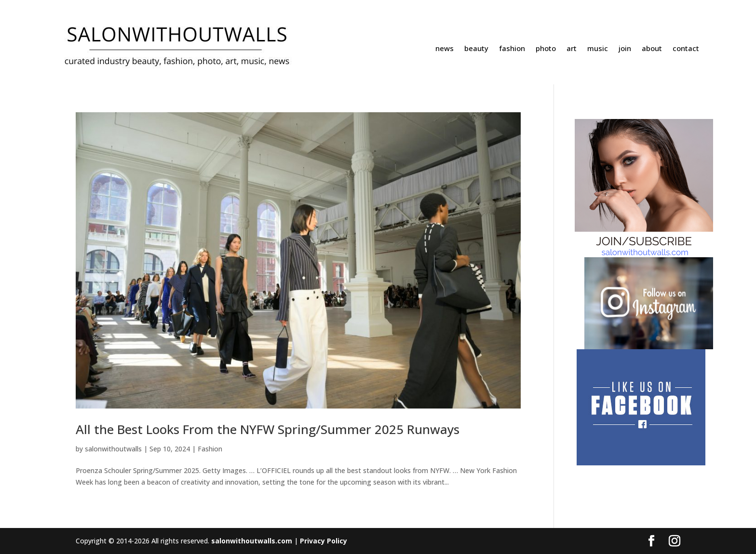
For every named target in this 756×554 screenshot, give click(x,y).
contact (686, 49)
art (572, 49)
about (652, 49)
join (625, 49)
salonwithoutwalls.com (252, 541)
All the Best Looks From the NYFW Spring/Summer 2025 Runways (268, 429)
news (445, 49)
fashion (512, 49)
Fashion (210, 449)
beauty (476, 49)
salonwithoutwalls (113, 449)
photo (546, 49)
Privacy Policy (324, 541)
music (598, 49)
